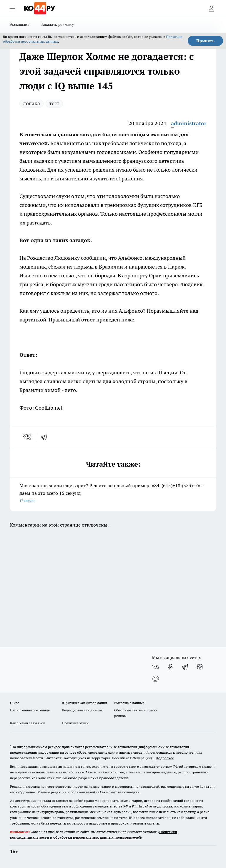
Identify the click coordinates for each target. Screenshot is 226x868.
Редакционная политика (82, 710)
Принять (205, 41)
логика (31, 103)
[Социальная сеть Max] (156, 679)
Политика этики (75, 723)
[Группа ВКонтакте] (156, 667)
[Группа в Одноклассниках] (170, 667)
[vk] (28, 437)
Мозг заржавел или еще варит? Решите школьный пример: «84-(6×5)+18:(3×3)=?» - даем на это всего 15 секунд (113, 494)
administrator (189, 123)
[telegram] (46, 437)
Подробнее (165, 758)
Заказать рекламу (57, 24)
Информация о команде (30, 710)
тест (54, 103)
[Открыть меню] (12, 9)
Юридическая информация (84, 703)
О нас (15, 703)
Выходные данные (129, 703)
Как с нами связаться (27, 723)
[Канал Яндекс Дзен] (200, 667)
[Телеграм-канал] (185, 667)
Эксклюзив (19, 24)
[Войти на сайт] (211, 9)
